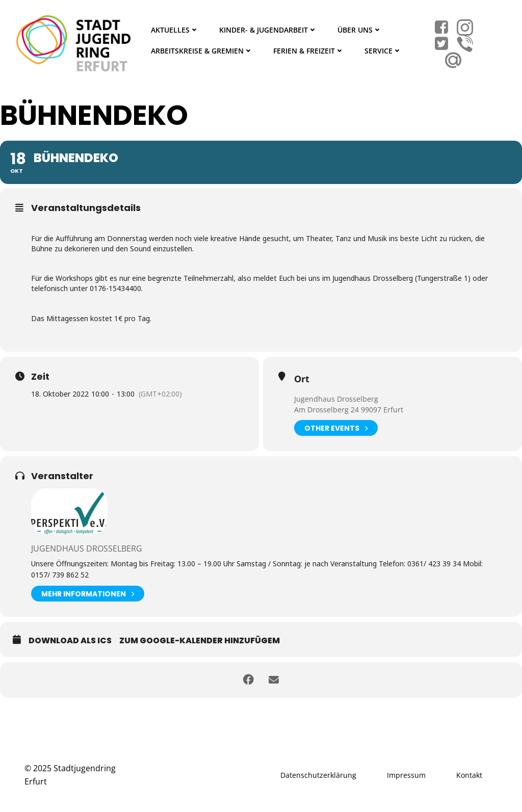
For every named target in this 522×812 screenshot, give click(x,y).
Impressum (406, 775)
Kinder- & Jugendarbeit (268, 30)
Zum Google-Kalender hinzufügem (200, 640)
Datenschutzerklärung (318, 775)
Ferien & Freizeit (309, 51)
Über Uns (360, 30)
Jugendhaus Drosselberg (336, 399)
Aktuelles (175, 30)
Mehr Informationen (88, 594)
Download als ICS (70, 640)
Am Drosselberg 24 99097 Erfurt (349, 410)
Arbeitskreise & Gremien (202, 51)
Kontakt (469, 775)
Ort (302, 379)
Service (383, 51)
